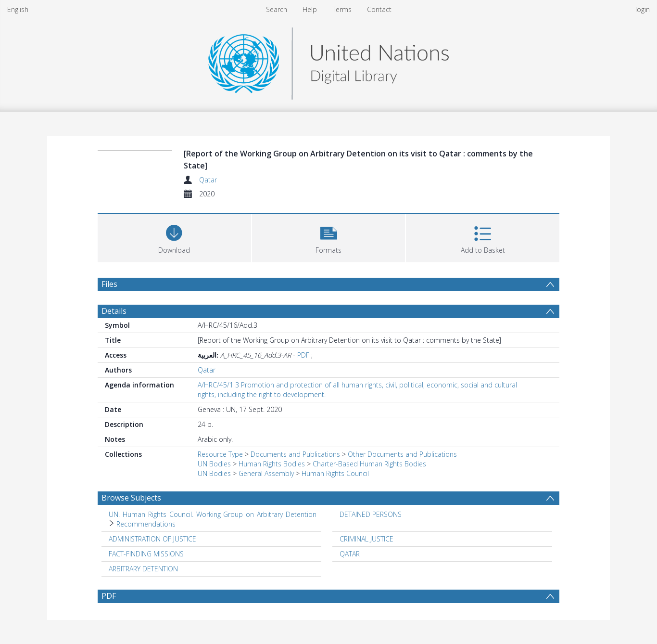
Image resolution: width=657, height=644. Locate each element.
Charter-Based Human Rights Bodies (369, 464)
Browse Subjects (131, 498)
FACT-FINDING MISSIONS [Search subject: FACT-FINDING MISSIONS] (146, 554)
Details (114, 311)
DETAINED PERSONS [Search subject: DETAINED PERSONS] (371, 514)
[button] (329, 237)
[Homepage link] (328, 61)
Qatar (208, 180)
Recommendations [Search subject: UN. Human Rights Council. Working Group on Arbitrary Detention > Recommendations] (146, 524)
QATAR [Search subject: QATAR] (350, 554)
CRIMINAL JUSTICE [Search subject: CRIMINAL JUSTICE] (366, 539)
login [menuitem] (643, 9)
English (18, 9)
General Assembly (266, 473)
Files (109, 284)
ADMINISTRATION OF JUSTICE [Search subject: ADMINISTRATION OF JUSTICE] (152, 539)
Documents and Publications (295, 454)
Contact (379, 9)
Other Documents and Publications (402, 454)
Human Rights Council (335, 473)
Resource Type (220, 454)
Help (310, 9)
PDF (303, 355)
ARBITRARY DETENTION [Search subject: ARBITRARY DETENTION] (143, 569)
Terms (342, 9)
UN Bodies (214, 464)
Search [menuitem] (277, 9)
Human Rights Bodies (272, 464)
